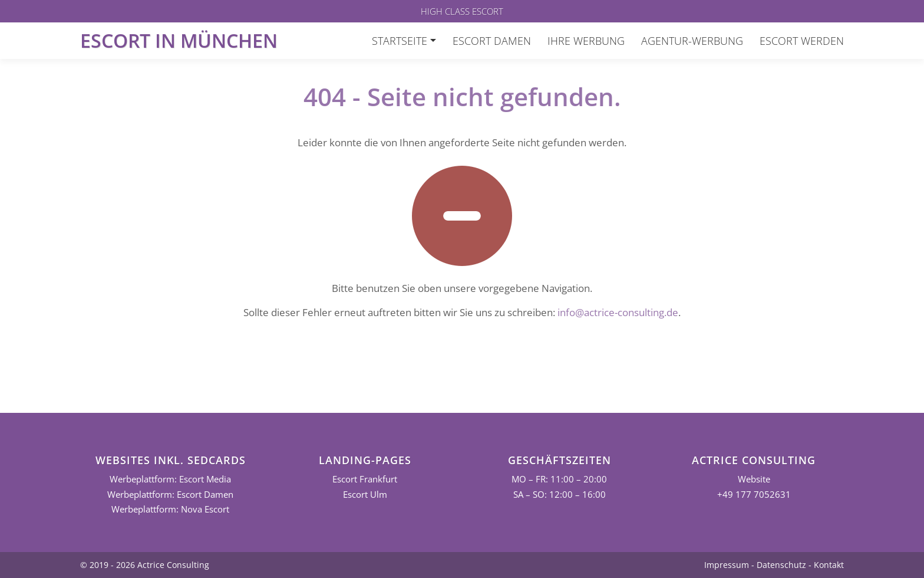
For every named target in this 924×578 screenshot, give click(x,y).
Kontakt (829, 565)
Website (754, 479)
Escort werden (802, 41)
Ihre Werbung (586, 41)
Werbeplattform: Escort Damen (170, 495)
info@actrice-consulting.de (618, 312)
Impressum (727, 565)
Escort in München (179, 40)
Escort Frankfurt (365, 479)
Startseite (400, 41)
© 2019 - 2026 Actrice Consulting (145, 565)
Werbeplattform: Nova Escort (170, 509)
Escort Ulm (365, 495)
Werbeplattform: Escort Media (170, 479)
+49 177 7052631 (754, 495)
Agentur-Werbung (692, 41)
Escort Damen (492, 41)
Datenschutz (781, 565)
